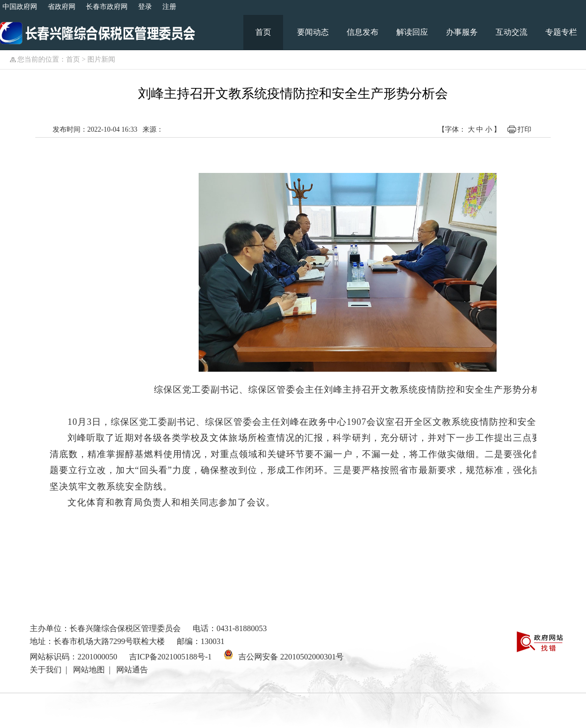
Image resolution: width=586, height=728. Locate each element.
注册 (169, 7)
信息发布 (363, 32)
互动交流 (512, 32)
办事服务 (462, 32)
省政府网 (62, 7)
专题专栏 (561, 32)
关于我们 (46, 670)
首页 (263, 32)
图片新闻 (101, 59)
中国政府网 (20, 7)
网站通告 (132, 670)
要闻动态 (313, 32)
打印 (524, 129)
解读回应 (412, 32)
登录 (145, 7)
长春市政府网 (107, 7)
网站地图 (89, 670)
